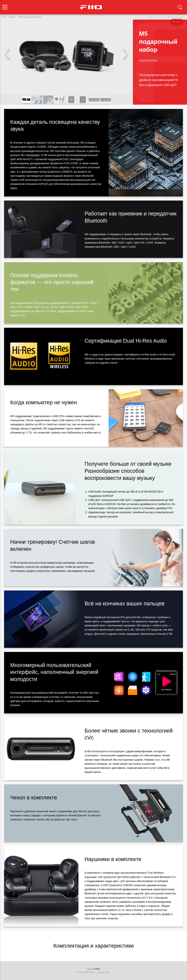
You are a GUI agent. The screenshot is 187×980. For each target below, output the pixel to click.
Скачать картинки (155, 17)
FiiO (4, 17)
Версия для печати (175, 17)
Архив (12, 17)
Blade (90, 969)
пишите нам (104, 972)
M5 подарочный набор (30, 17)
